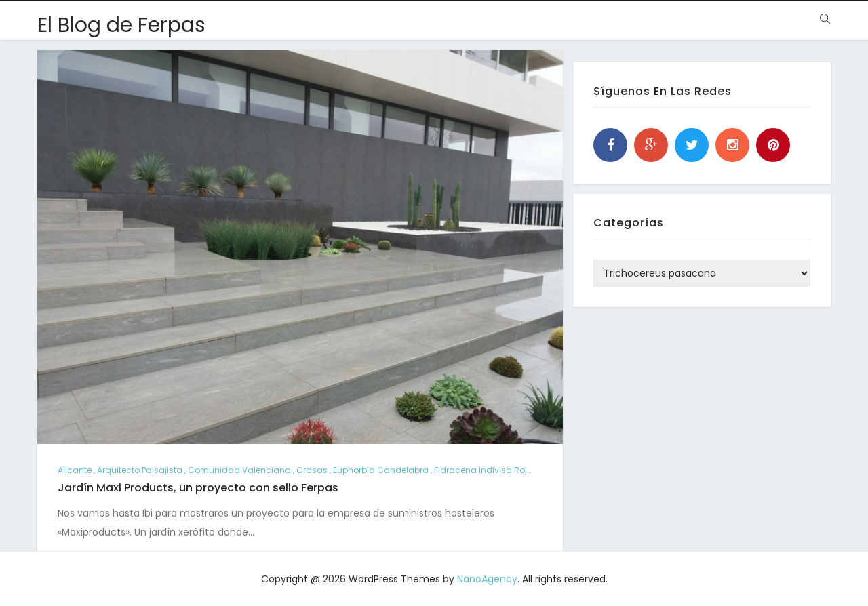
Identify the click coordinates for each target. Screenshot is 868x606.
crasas (312, 470)
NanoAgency (487, 579)
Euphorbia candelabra (381, 470)
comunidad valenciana (239, 470)
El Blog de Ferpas (121, 25)
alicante (75, 470)
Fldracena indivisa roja (484, 470)
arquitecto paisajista (140, 470)
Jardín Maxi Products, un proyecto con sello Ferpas (198, 488)
